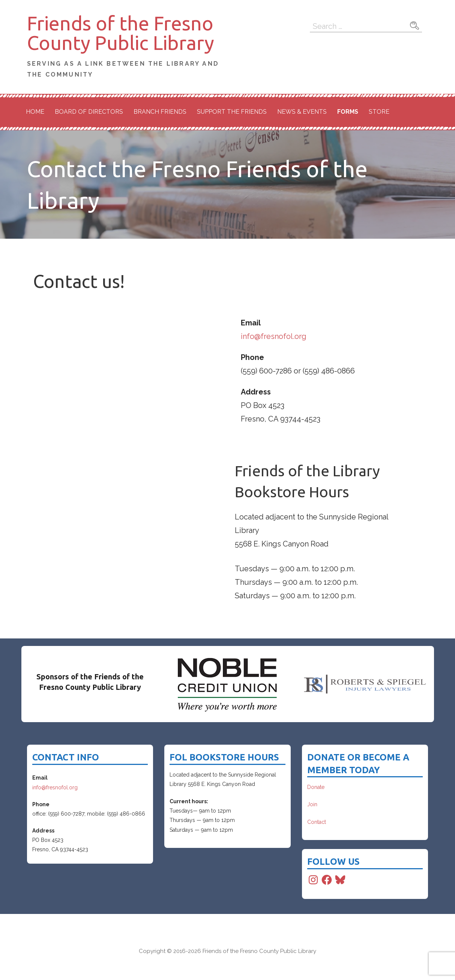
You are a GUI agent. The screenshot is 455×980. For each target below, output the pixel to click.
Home (35, 112)
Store (379, 112)
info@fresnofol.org (274, 336)
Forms (348, 112)
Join (312, 804)
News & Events (302, 112)
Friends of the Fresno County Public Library (121, 33)
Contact (317, 822)
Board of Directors (89, 112)
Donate (316, 787)
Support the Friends (232, 112)
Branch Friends (160, 112)
